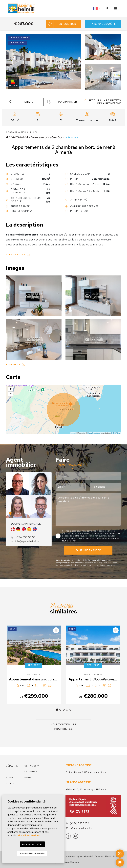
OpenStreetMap (94, 433)
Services (31, 766)
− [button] (11, 394)
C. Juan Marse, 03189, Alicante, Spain (86, 772)
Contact (12, 784)
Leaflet (73, 433)
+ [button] (11, 389)
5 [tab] (70, 710)
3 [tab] (64, 710)
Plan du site (111, 856)
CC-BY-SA (115, 433)
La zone (30, 772)
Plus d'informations (29, 835)
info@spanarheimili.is (25, 541)
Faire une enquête (103, 24)
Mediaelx (75, 862)
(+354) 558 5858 (77, 823)
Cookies (99, 856)
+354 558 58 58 (23, 537)
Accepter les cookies (32, 844)
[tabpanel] (34, 665)
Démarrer (13, 766)
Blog (10, 778)
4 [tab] (67, 710)
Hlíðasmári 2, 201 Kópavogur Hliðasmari (86, 789)
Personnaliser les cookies (32, 853)
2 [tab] (60, 710)
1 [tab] (57, 710)
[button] (25, 102)
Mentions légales (75, 856)
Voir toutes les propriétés (64, 727)
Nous (28, 778)
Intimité (89, 856)
